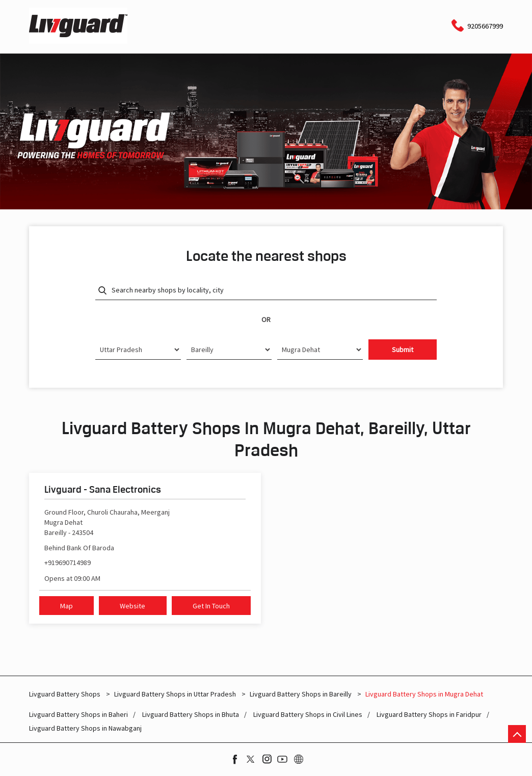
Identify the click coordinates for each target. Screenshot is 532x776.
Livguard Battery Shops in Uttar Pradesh (175, 694)
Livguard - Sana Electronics (103, 489)
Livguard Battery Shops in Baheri (78, 715)
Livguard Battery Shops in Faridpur (429, 715)
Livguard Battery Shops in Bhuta (191, 715)
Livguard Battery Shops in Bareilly (301, 694)
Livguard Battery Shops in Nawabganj (85, 728)
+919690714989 (68, 563)
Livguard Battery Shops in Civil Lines (308, 715)
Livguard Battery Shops (65, 694)
